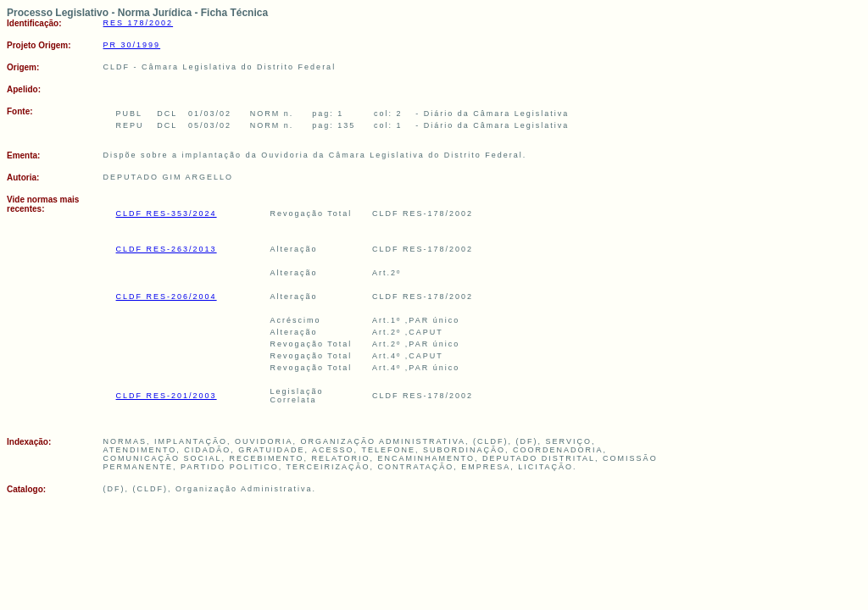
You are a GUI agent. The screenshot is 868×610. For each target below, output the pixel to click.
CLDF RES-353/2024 (167, 213)
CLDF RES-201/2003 (167, 396)
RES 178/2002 (139, 23)
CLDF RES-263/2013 (167, 249)
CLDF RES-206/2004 (167, 297)
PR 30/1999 (132, 45)
